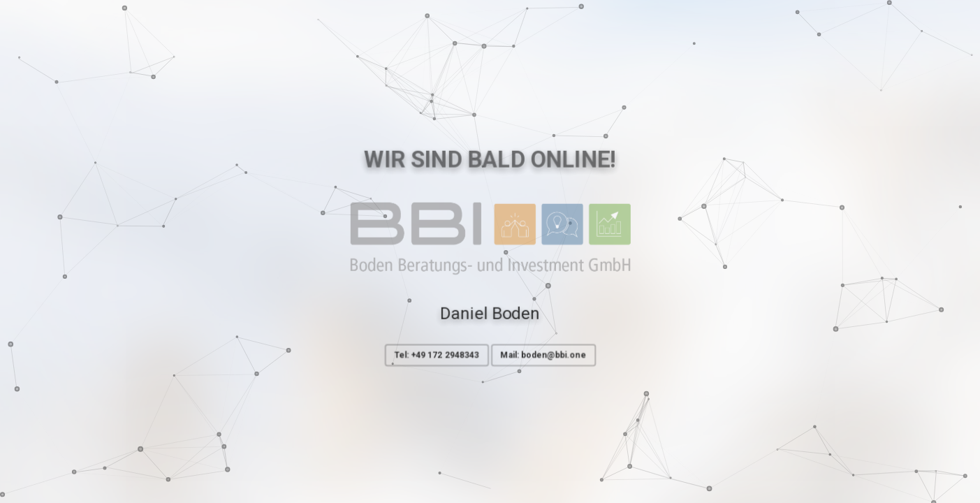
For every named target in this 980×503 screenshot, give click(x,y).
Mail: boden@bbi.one (544, 356)
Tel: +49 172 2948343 (436, 356)
